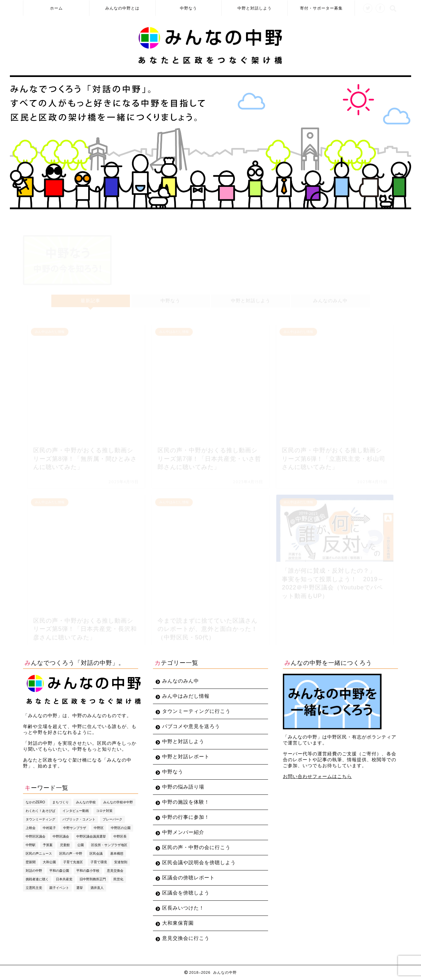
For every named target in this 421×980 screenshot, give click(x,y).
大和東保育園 (178, 923)
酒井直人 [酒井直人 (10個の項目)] (97, 888)
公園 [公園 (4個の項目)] (81, 845)
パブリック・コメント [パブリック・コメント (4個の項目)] (79, 819)
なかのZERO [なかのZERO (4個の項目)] (35, 802)
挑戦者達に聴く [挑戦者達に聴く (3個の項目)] (37, 879)
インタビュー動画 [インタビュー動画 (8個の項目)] (76, 811)
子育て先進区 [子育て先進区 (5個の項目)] (73, 862)
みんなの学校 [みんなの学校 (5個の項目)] (86, 802)
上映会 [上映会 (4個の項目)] (31, 828)
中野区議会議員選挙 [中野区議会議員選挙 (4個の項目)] (91, 836)
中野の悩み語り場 (183, 787)
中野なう (188, 8)
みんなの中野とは (122, 8)
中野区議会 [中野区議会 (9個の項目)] (61, 836)
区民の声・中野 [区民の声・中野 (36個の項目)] (71, 854)
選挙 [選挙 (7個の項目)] (80, 888)
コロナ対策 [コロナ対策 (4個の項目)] (104, 811)
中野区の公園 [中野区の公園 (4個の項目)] (121, 828)
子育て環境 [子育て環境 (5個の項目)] (99, 862)
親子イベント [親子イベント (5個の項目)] (59, 888)
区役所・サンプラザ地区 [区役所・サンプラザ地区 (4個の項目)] (109, 845)
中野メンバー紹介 (183, 832)
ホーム (56, 8)
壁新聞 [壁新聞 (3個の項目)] (31, 862)
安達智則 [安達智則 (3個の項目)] (121, 862)
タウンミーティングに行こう (196, 711)
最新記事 (90, 298)
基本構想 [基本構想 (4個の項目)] (117, 854)
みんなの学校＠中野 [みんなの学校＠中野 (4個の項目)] (118, 802)
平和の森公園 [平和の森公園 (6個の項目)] (59, 871)
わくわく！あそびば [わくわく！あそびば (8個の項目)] (40, 811)
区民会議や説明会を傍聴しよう (199, 862)
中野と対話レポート (186, 756)
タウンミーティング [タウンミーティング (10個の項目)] (40, 819)
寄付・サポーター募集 (321, 8)
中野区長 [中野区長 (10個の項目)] (120, 836)
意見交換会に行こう (186, 938)
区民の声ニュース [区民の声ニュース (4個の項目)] (39, 854)
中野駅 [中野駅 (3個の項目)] (31, 845)
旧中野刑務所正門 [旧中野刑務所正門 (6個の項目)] (93, 879)
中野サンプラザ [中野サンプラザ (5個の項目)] (75, 828)
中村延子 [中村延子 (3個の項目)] (49, 828)
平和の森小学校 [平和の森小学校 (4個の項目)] (88, 871)
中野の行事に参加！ (186, 817)
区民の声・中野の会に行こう (196, 847)
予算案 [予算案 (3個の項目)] (48, 845)
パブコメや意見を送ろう (191, 726)
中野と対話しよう (255, 8)
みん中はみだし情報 (186, 696)
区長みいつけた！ (183, 908)
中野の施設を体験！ (186, 802)
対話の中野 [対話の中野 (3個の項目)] (34, 871)
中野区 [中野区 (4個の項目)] (99, 828)
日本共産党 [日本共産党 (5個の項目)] (64, 879)
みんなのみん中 (330, 298)
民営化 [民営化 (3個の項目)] (118, 879)
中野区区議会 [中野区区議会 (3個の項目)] (36, 836)
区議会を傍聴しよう (186, 893)
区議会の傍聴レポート (188, 878)
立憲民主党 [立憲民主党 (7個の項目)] (34, 888)
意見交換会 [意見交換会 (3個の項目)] (115, 871)
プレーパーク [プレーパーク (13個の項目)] (112, 819)
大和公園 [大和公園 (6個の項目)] (49, 862)
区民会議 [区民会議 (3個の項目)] (96, 854)
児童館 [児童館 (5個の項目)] (65, 845)
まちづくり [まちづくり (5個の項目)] (61, 802)
